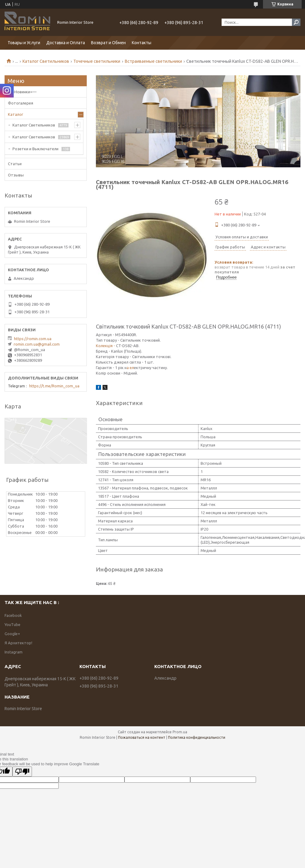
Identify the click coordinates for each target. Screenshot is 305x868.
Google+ (12, 634)
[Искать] (296, 22)
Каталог (16, 114)
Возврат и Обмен (108, 43)
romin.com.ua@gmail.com (37, 344)
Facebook (13, 615)
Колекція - (105, 346)
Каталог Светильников (46, 61)
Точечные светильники (97, 61)
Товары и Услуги (24, 43)
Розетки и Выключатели (35, 149)
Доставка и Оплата (66, 43)
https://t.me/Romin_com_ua (54, 386)
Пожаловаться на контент (142, 737)
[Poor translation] (22, 772)
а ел (130, 368)
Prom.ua (180, 732)
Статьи (15, 164)
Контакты (142, 43)
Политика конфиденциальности (197, 737)
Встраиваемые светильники (153, 61)
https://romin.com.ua (33, 339)
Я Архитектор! (18, 643)
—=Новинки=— (22, 92)
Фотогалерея (21, 103)
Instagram (14, 652)
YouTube (12, 624)
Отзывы (16, 175)
